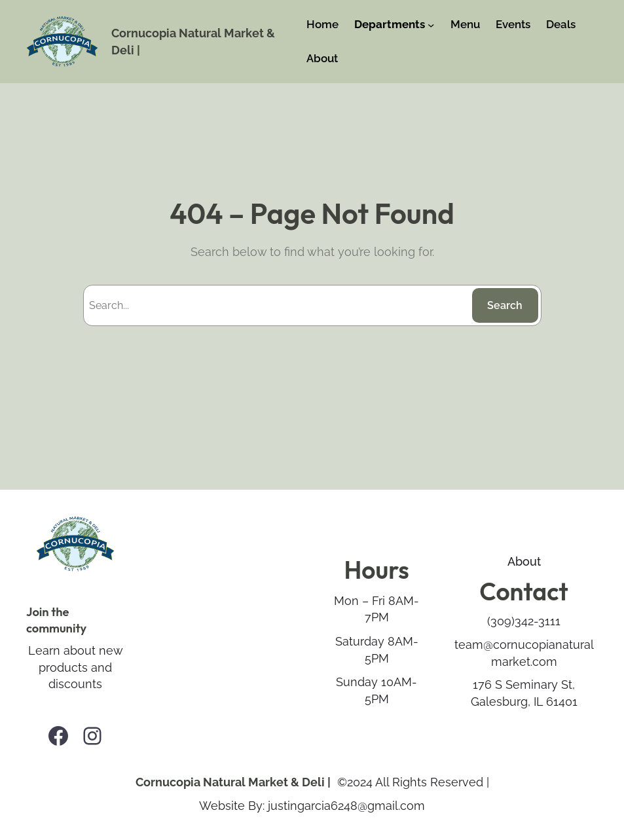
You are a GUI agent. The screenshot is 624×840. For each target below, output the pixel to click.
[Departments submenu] (431, 25)
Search (505, 305)
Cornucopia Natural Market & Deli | (233, 782)
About (524, 561)
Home (322, 24)
